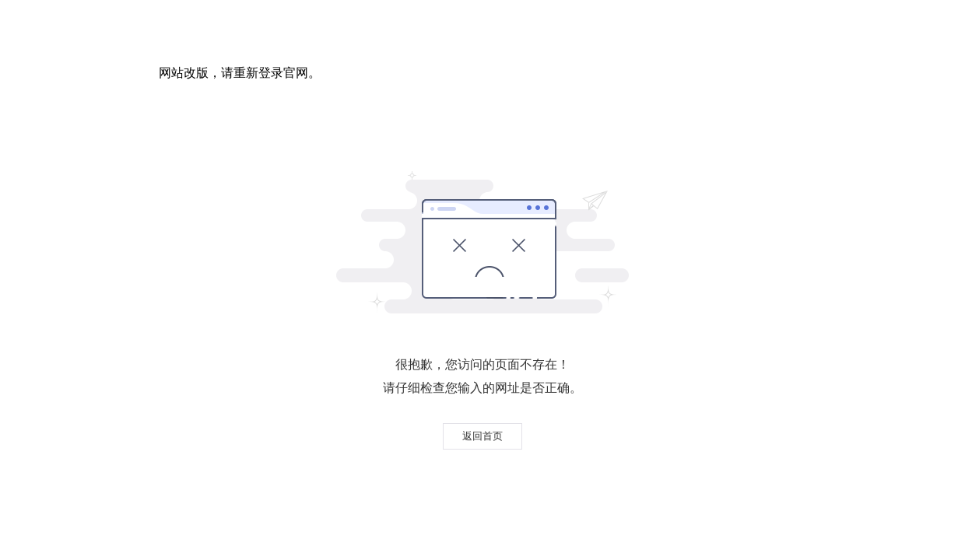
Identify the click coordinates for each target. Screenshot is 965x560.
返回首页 (482, 436)
